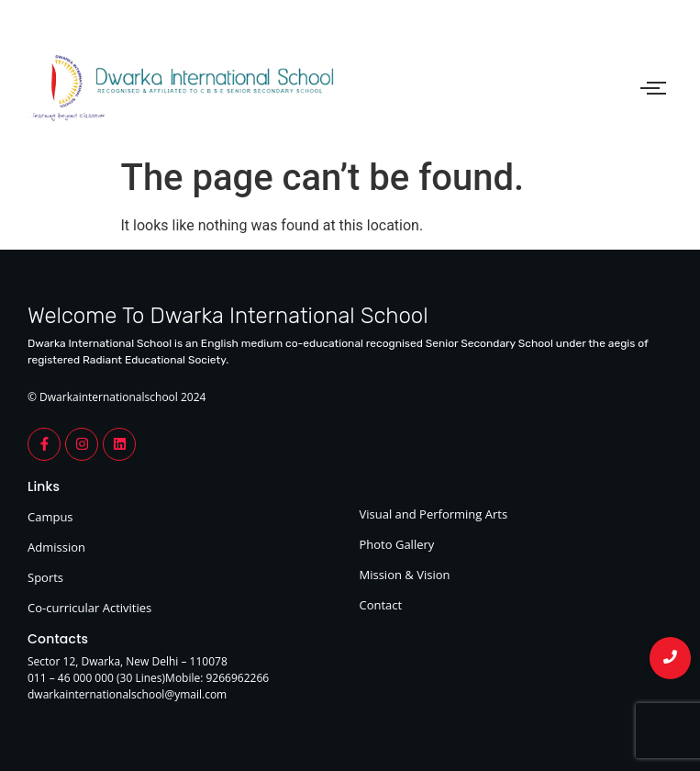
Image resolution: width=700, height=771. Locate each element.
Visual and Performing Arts (434, 514)
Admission (56, 547)
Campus (50, 517)
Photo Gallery (397, 544)
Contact (381, 605)
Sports (45, 577)
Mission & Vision (405, 575)
